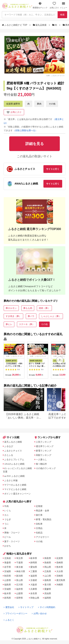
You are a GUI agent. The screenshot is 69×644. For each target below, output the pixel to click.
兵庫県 (34, 589)
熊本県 (60, 567)
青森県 (8, 563)
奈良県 (34, 593)
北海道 (8, 558)
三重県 (34, 571)
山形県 (8, 580)
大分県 (60, 571)
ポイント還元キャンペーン (17, 494)
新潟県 (20, 576)
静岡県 (34, 563)
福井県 (20, 589)
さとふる (9, 455)
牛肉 (6, 506)
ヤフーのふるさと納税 (15, 485)
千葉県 (20, 563)
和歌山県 (35, 598)
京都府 (34, 580)
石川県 (20, 585)
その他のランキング (46, 468)
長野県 (20, 598)
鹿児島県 (61, 580)
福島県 (8, 585)
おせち (8, 546)
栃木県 (8, 593)
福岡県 (48, 598)
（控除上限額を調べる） (25, 130)
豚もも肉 (28, 308)
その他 (52, 104)
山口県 (48, 576)
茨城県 (8, 589)
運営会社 (9, 607)
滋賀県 (34, 576)
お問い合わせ (39, 613)
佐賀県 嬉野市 (13, 104)
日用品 (39, 528)
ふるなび (9, 446)
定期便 (39, 506)
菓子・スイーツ (12, 541)
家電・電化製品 (44, 519)
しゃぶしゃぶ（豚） (51, 316)
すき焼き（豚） (13, 316)
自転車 (39, 524)
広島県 (48, 571)
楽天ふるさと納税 (13, 442)
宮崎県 (60, 576)
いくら (8, 511)
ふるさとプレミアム (14, 460)
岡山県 (48, 567)
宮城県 (8, 571)
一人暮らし (41, 460)
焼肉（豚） (44, 308)
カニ (6, 515)
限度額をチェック (40, 5)
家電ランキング (44, 451)
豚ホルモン (11, 308)
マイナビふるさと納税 (15, 489)
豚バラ (31, 316)
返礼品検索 (40, 25)
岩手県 (8, 567)
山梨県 (20, 593)
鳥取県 (48, 558)
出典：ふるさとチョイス (55, 76)
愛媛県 (48, 589)
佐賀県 (60, 558)
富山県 (20, 580)
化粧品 (39, 533)
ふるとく (9, 620)
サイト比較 (11, 437)
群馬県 (8, 598)
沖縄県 (60, 585)
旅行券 (39, 515)
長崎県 (60, 563)
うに (6, 524)
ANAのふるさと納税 (14, 464)
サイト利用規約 (47, 607)
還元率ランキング (45, 446)
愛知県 (34, 567)
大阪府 (34, 585)
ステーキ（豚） (27, 324)
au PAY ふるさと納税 (14, 476)
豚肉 (39, 104)
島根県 (48, 563)
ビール (8, 537)
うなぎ (8, 519)
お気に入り (54, 5)
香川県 (48, 585)
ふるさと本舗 (11, 480)
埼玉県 (20, 558)
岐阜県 (34, 558)
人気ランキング (44, 442)
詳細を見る (16, 41)
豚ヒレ (9, 324)
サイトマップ (26, 607)
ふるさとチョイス (13, 451)
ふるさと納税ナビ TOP (15, 25)
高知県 (48, 593)
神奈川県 (21, 571)
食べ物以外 (41, 464)
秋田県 (8, 576)
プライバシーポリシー (16, 613)
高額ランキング (44, 455)
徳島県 (48, 580)
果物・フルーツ (12, 533)
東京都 (20, 567)
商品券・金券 (43, 511)
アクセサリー (43, 537)
